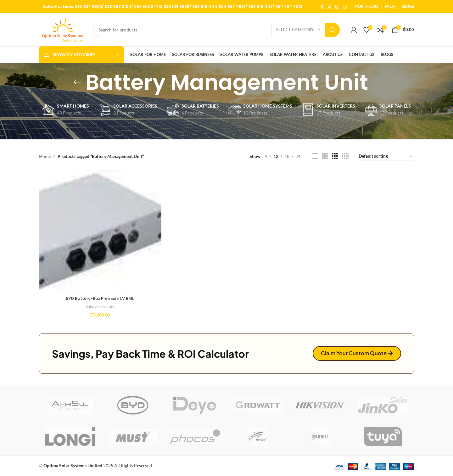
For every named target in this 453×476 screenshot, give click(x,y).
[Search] (217, 30)
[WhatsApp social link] (345, 7)
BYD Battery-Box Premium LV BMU (100, 297)
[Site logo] (63, 29)
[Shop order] (386, 156)
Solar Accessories (99, 305)
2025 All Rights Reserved (98, 465)
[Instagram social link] (337, 7)
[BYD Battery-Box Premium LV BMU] (99, 231)
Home (45, 156)
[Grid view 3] (335, 156)
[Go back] (77, 82)
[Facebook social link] (322, 7)
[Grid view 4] (345, 156)
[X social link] (329, 7)
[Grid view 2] (325, 156)
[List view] (315, 156)
